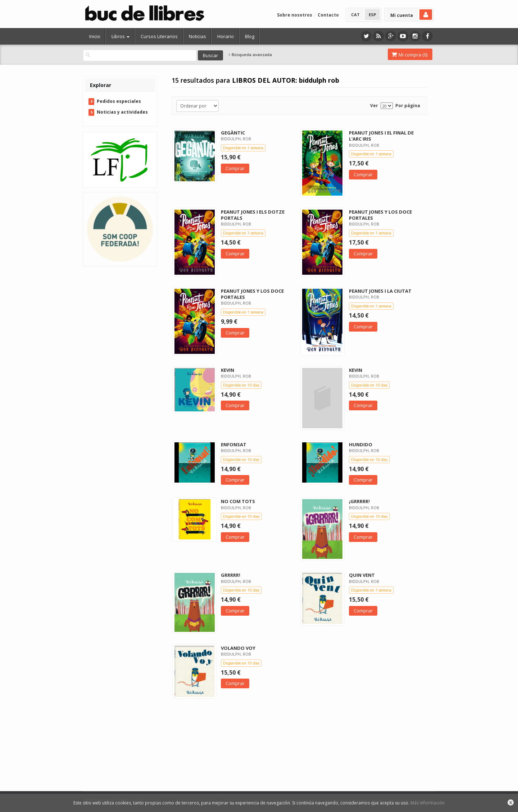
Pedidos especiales (119, 101)
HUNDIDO (361, 444)
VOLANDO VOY (238, 648)
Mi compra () (409, 55)
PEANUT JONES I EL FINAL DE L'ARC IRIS (381, 136)
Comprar (235, 168)
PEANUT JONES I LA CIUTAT (380, 291)
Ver (374, 106)
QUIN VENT (362, 575)
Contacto (328, 15)
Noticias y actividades (122, 112)
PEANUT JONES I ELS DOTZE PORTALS (253, 215)
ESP (372, 15)
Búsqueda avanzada (250, 55)
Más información (428, 803)
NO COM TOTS (238, 501)
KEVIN (228, 370)
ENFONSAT (234, 444)
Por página (408, 106)
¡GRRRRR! (359, 501)
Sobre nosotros (295, 15)
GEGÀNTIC (233, 133)
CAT (355, 15)
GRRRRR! (231, 575)
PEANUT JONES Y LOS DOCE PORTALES (380, 215)
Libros (121, 36)
